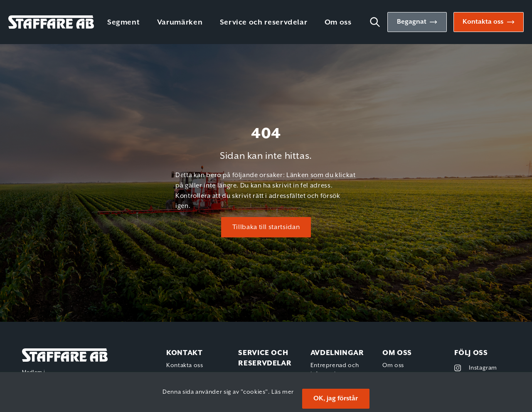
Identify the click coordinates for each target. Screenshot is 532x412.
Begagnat (412, 22)
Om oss (338, 22)
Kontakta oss (483, 22)
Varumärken (180, 22)
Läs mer (282, 392)
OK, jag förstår (336, 398)
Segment (123, 22)
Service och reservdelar (264, 22)
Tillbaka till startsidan (266, 227)
